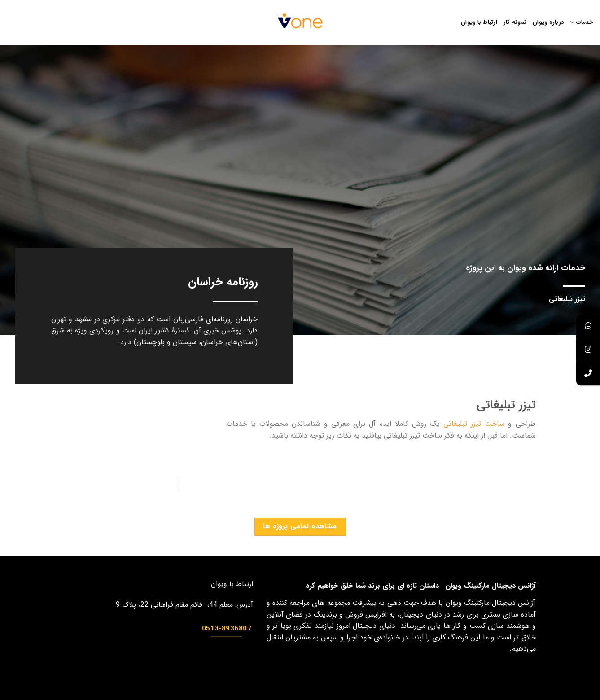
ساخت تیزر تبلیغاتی (474, 424)
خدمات (582, 22)
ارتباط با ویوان (479, 22)
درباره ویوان (548, 22)
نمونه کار (515, 22)
